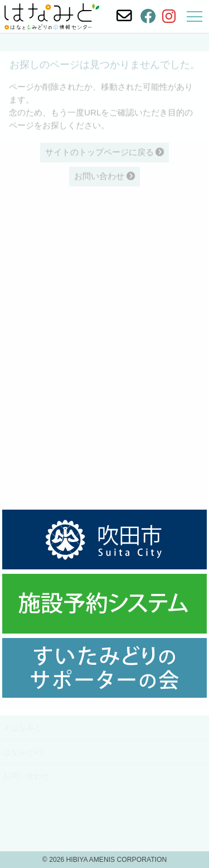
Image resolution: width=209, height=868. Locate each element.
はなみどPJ (23, 752)
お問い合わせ (26, 776)
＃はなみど (22, 728)
